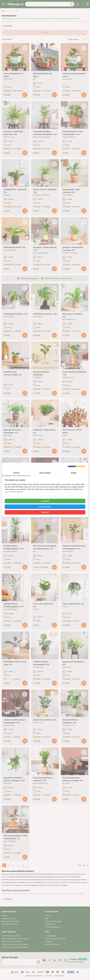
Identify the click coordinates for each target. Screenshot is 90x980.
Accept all (45, 501)
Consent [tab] (16, 473)
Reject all (45, 512)
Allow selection (45, 507)
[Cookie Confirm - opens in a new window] (77, 466)
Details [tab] (74, 473)
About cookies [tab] (45, 473)
